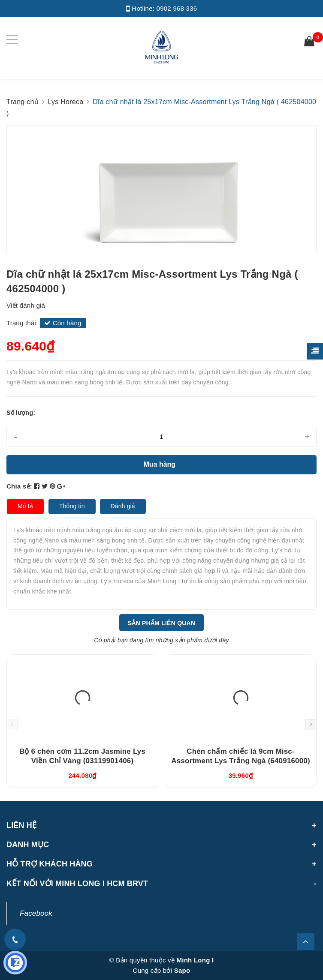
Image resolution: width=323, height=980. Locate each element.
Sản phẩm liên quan (162, 623)
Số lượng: (21, 413)
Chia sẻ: (19, 486)
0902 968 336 (177, 8)
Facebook (36, 913)
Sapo (182, 970)
